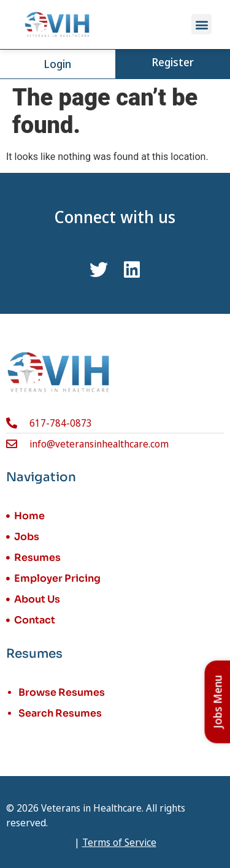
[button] (201, 24)
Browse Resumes (62, 692)
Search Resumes (60, 713)
